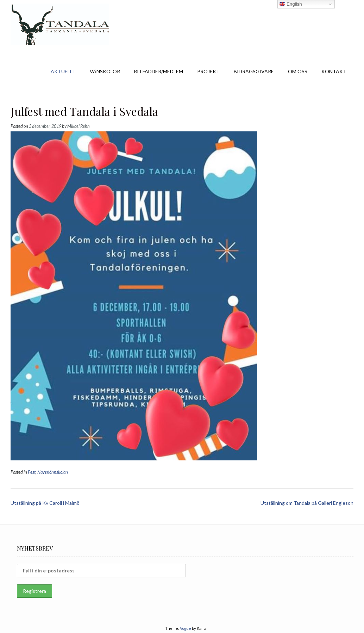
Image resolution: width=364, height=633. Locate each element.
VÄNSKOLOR (105, 71)
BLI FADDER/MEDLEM (159, 71)
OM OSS (298, 71)
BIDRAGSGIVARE (254, 71)
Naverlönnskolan (53, 472)
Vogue (186, 628)
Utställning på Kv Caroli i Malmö (45, 503)
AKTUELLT (63, 71)
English (291, 4)
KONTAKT (334, 71)
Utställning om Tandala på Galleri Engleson (307, 503)
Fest (32, 472)
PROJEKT (208, 71)
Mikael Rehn (79, 126)
